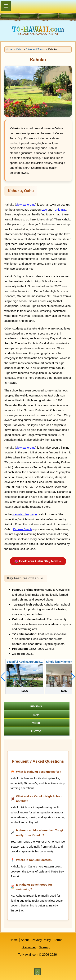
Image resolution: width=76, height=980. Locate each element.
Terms (58, 940)
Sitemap (45, 947)
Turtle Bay (60, 210)
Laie (44, 210)
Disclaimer (29, 947)
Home (14, 940)
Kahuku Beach (22, 529)
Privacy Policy (41, 940)
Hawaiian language (25, 514)
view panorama (26, 205)
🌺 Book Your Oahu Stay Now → (38, 561)
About (25, 940)
